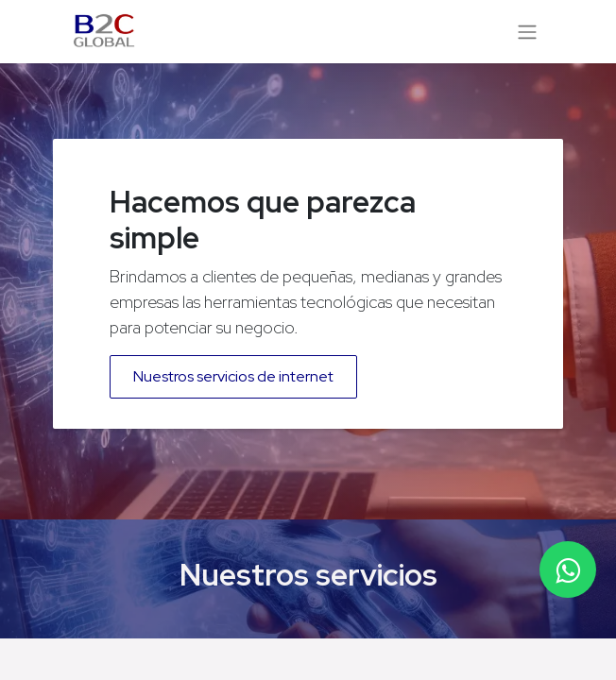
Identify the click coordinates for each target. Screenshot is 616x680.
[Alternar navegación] (527, 32)
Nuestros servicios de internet (233, 376)
